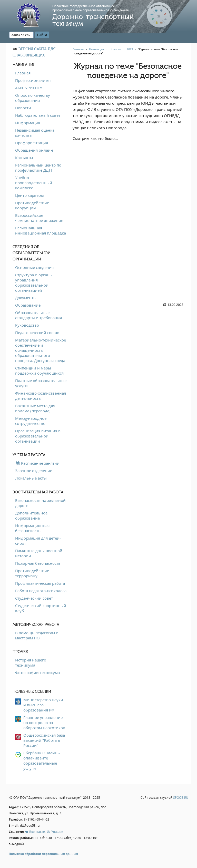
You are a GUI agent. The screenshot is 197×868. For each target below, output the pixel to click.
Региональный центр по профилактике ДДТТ (38, 168)
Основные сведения (34, 267)
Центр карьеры (29, 195)
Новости (23, 108)
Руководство (27, 325)
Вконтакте (35, 832)
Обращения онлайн (34, 150)
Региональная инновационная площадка (41, 230)
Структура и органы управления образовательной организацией (34, 282)
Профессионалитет (33, 80)
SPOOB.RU (181, 798)
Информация (28, 123)
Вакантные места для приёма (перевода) (35, 408)
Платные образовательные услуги (41, 383)
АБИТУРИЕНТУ (29, 88)
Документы (26, 298)
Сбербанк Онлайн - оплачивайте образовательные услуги (42, 760)
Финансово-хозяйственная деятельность (41, 396)
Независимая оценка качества (35, 133)
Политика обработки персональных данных (43, 854)
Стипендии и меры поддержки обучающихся (39, 370)
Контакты (24, 158)
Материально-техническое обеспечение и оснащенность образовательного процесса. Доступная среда (41, 350)
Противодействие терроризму (32, 573)
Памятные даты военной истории (39, 553)
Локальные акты (31, 478)
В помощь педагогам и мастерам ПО (37, 635)
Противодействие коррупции (32, 205)
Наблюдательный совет (38, 115)
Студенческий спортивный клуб (41, 608)
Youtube (55, 832)
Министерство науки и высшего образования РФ (43, 705)
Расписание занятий (37, 463)
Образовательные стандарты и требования (38, 315)
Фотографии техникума (37, 672)
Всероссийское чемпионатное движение (39, 218)
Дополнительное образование (31, 515)
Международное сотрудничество (31, 421)
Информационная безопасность (32, 528)
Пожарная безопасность (38, 563)
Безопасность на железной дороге (40, 503)
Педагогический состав (37, 333)
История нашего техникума (31, 662)
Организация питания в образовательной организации (38, 436)
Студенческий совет (34, 598)
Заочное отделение (34, 471)
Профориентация (32, 143)
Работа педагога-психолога (41, 591)
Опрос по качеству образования (33, 98)
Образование (28, 305)
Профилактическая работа (40, 583)
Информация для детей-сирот (38, 541)
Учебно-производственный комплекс (34, 183)
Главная (23, 73)
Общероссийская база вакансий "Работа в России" (44, 740)
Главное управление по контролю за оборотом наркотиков (44, 723)
